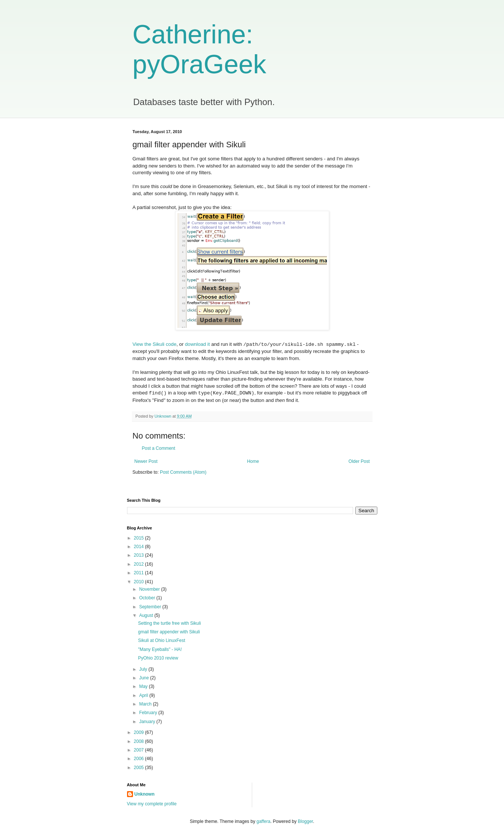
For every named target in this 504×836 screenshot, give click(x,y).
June (144, 678)
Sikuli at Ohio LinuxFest (161, 640)
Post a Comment (159, 448)
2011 (139, 573)
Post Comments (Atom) (183, 472)
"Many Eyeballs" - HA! (160, 649)
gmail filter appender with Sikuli (169, 632)
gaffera (263, 821)
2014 (139, 547)
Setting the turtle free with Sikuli (169, 623)
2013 (139, 555)
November (150, 589)
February (149, 713)
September (151, 607)
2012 (139, 564)
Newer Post (146, 461)
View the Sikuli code (155, 345)
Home (253, 461)
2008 (139, 741)
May (144, 686)
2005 (139, 768)
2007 (139, 750)
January (148, 722)
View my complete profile (152, 804)
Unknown (145, 794)
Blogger (305, 821)
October (148, 598)
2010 (139, 582)
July (144, 669)
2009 (139, 732)
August (147, 615)
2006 (139, 759)
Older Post (359, 461)
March (146, 704)
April (144, 695)
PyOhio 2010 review (158, 658)
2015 (139, 538)
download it (197, 345)
